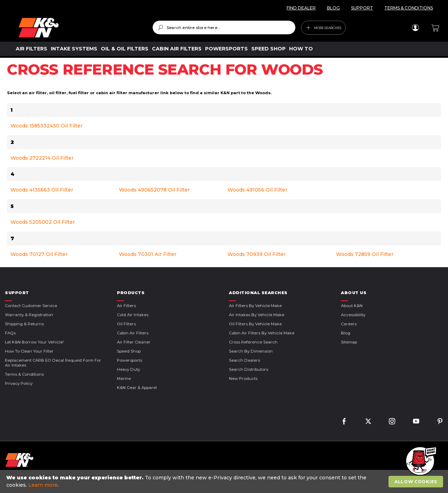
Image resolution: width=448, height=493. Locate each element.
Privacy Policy (19, 383)
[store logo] (80, 28)
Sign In (415, 28)
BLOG (333, 8)
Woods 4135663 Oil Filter (42, 190)
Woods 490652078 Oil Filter (154, 190)
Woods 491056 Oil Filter (257, 190)
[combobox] (224, 27)
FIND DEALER (301, 8)
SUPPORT (362, 8)
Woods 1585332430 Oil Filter (47, 126)
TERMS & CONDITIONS (409, 8)
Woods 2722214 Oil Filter (42, 158)
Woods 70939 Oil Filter (257, 254)
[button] (420, 461)
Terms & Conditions (24, 374)
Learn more (43, 485)
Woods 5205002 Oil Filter (43, 222)
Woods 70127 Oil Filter (39, 254)
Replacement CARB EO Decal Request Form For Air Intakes (53, 363)
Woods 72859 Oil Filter (365, 254)
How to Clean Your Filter (29, 351)
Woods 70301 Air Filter (148, 254)
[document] (225, 481)
